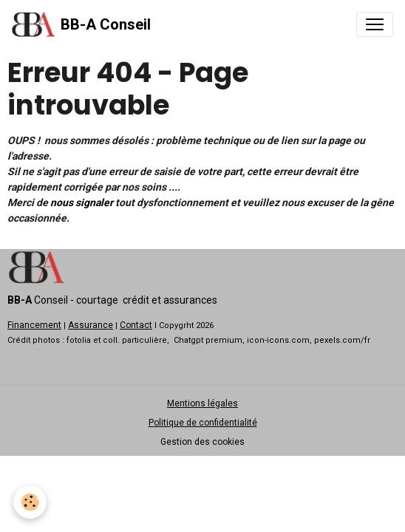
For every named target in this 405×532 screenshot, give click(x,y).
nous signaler (82, 202)
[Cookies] (30, 502)
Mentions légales (202, 403)
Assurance (91, 325)
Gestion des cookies (202, 442)
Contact (136, 325)
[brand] (81, 24)
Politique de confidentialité (203, 423)
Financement (34, 325)
